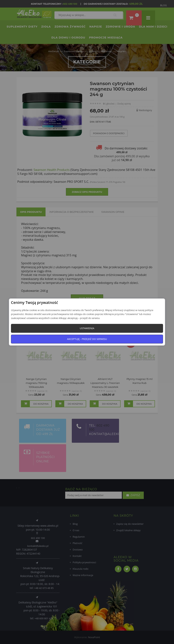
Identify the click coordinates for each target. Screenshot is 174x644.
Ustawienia (87, 328)
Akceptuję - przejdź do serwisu (87, 339)
